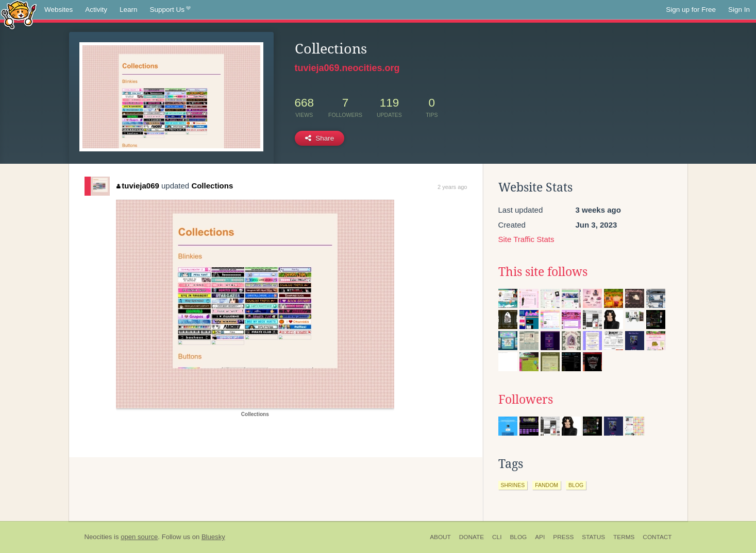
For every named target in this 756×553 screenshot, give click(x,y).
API (540, 537)
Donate (472, 537)
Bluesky (213, 537)
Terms (624, 537)
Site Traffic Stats (526, 239)
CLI (497, 537)
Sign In (739, 10)
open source (139, 537)
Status (593, 537)
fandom (547, 485)
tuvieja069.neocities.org (347, 68)
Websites (58, 10)
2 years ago (452, 187)
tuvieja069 (138, 186)
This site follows (543, 272)
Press (563, 537)
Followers (526, 400)
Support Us (170, 10)
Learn (129, 10)
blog (576, 485)
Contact (657, 537)
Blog (518, 537)
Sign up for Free (691, 10)
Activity (96, 10)
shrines (513, 485)
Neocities (98, 537)
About (440, 537)
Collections (212, 186)
